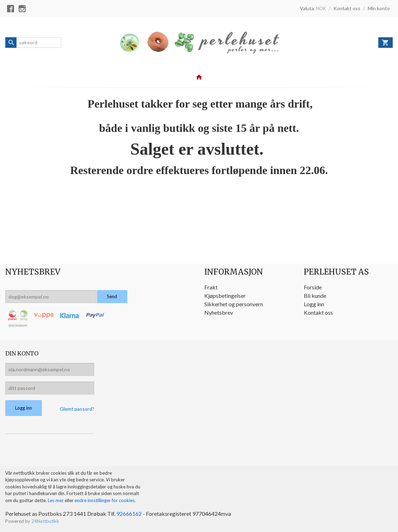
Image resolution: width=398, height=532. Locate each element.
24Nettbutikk (45, 521)
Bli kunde (315, 296)
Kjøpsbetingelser (225, 296)
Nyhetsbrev (219, 312)
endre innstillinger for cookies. (105, 500)
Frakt (211, 287)
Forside (313, 287)
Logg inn (314, 304)
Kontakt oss (318, 312)
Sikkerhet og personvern (234, 304)
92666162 (129, 514)
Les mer (56, 500)
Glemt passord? (77, 409)
